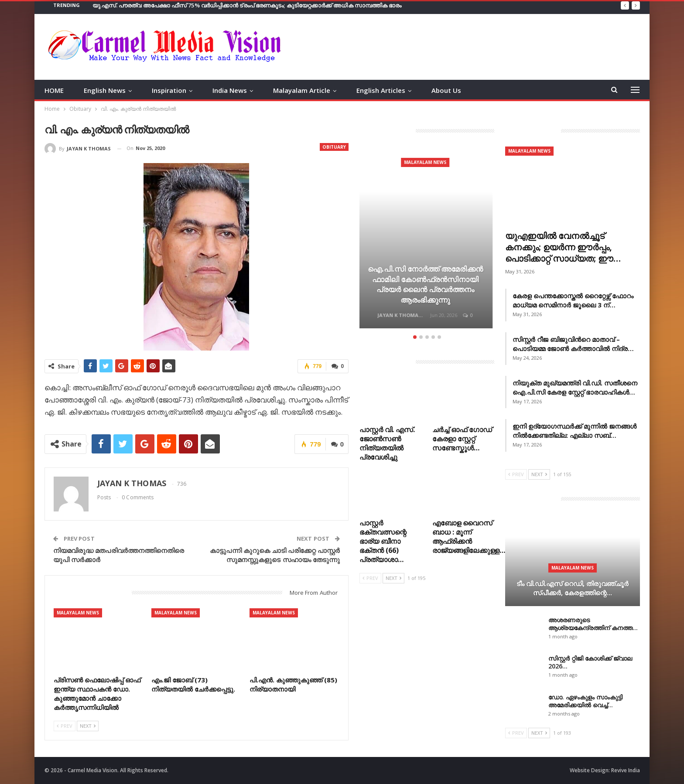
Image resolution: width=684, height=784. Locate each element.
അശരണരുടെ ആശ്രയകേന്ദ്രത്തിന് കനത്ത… (593, 624)
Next (88, 726)
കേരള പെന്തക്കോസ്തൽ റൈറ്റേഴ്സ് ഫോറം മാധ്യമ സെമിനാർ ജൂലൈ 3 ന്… (573, 300)
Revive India (626, 770)
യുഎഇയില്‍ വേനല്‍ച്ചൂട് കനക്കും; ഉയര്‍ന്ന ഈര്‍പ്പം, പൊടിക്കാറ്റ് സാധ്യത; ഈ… (563, 247)
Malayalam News (78, 613)
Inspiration (169, 90)
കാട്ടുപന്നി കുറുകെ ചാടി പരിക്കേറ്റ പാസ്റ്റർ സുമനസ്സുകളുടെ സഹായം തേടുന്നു (275, 555)
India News (230, 90)
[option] (427, 239)
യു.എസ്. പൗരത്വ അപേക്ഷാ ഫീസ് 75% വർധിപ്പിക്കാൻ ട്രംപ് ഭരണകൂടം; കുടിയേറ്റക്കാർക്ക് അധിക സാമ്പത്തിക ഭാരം (247, 5)
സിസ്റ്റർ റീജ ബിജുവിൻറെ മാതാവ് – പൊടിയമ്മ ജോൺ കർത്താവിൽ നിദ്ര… (573, 344)
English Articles (381, 90)
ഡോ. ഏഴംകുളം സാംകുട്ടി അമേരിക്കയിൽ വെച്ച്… (585, 701)
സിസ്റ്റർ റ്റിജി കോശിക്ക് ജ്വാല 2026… (590, 662)
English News (105, 90)
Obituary (334, 147)
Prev (65, 726)
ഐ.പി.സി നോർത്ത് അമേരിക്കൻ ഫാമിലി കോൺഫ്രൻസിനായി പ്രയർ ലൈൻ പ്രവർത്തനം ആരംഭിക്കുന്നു (427, 284)
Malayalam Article (302, 90)
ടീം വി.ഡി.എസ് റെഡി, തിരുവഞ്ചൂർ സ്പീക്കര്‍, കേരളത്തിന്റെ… (573, 588)
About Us (446, 90)
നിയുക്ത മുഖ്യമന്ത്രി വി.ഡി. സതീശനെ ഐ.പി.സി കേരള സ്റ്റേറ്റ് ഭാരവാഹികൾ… (575, 387)
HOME (54, 90)
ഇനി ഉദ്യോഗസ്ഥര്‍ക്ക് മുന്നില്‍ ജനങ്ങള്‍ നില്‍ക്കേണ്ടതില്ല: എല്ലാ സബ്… (575, 431)
